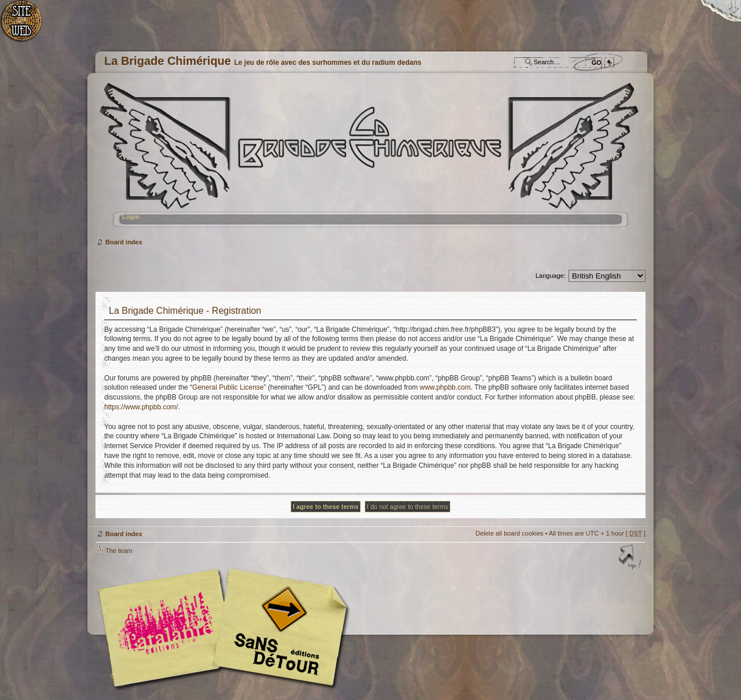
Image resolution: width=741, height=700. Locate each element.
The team (119, 551)
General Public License (228, 387)
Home (27, 26)
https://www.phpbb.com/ (141, 407)
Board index (369, 160)
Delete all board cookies (509, 533)
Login (131, 217)
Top (631, 558)
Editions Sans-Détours (278, 629)
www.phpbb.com (445, 387)
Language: (551, 276)
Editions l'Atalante (226, 628)
